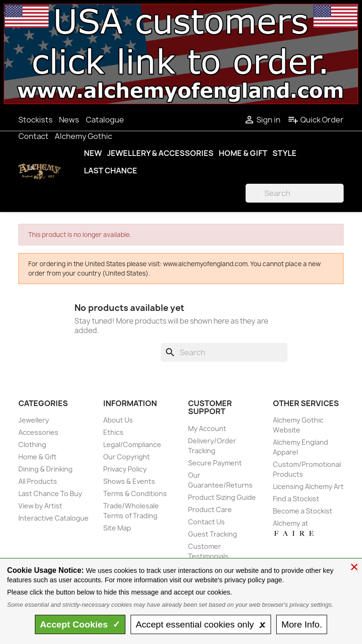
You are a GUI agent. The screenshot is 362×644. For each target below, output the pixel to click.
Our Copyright (127, 457)
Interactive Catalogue (53, 518)
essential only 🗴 (201, 624)
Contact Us (206, 522)
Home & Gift (243, 153)
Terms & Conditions (135, 493)
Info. (302, 624)
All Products (38, 481)
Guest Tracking (213, 534)
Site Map (117, 528)
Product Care (210, 509)
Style (284, 153)
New (93, 153)
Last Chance (111, 171)
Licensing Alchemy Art (308, 486)
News (69, 120)
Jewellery (34, 420)
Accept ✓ (80, 624)
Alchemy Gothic (83, 136)
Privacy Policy (125, 469)
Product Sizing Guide (222, 497)
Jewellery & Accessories (160, 153)
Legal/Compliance (132, 444)
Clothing (32, 444)
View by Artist (40, 506)
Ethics (113, 432)
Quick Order (316, 120)
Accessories (38, 432)
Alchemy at (294, 528)
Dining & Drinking (45, 469)
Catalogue (105, 120)
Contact (33, 136)
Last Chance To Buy (50, 493)
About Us (118, 420)
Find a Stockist (296, 499)
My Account (207, 428)
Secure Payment (215, 463)
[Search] (295, 193)
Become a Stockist (303, 511)
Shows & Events (129, 481)
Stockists (36, 120)
